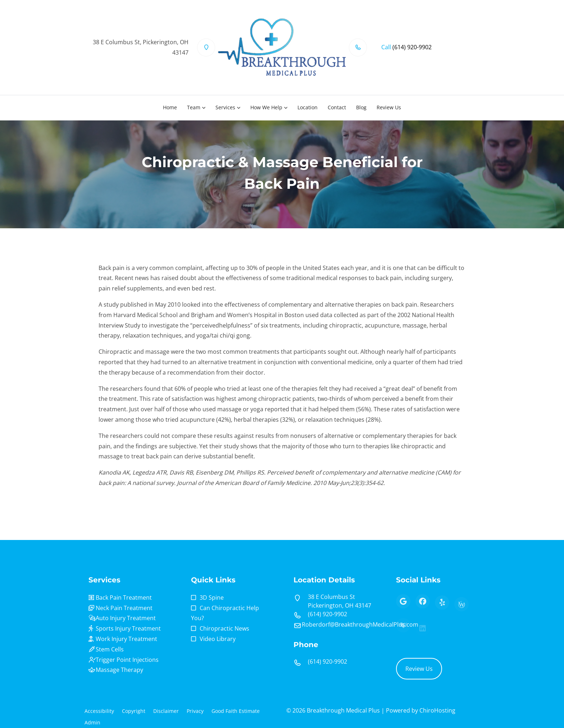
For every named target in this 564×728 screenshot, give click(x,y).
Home (170, 107)
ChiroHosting (437, 710)
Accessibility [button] (99, 711)
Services (225, 107)
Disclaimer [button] (166, 711)
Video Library (218, 639)
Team (194, 107)
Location (308, 107)
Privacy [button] (195, 711)
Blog (361, 107)
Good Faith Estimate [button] (236, 711)
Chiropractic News (224, 628)
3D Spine (212, 597)
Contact (337, 107)
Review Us (389, 107)
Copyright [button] (134, 711)
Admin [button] (92, 722)
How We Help (266, 107)
